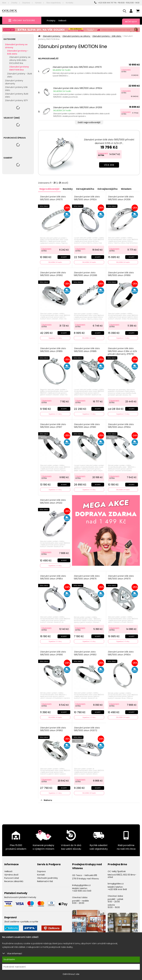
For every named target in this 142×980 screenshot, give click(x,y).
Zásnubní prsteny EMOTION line (19, 68)
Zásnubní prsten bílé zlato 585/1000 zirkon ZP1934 (121, 425)
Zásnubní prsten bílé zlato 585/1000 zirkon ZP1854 (53, 576)
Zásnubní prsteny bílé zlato (16, 89)
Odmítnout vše (71, 974)
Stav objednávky (54, 3)
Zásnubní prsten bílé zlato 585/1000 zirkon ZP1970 (121, 576)
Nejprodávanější (50, 189)
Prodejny (51, 21)
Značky (14, 3)
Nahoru (46, 797)
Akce (4, 3)
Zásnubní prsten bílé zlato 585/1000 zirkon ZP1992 (53, 274)
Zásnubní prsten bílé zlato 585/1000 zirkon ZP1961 (87, 425)
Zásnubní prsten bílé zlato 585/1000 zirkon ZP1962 (53, 727)
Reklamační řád (45, 879)
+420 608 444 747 (104, 3)
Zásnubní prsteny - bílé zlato (18, 52)
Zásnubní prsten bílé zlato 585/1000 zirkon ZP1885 (87, 349)
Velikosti (62, 21)
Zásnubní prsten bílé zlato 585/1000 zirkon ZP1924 (78, 88)
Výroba (38, 3)
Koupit (64, 257)
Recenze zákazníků (14, 879)
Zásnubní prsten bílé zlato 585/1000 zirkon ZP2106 (78, 107)
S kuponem (126, 70)
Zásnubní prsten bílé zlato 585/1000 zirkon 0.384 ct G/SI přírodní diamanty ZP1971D (122, 351)
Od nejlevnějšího (110, 189)
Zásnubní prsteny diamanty (14, 82)
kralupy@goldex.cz (81, 882)
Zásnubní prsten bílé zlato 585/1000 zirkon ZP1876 (87, 576)
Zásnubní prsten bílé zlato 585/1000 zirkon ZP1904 (121, 651)
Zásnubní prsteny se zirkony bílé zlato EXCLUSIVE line (20, 60)
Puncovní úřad (12, 875)
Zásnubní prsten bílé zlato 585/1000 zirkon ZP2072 (87, 727)
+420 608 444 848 (117, 887)
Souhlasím (9, 959)
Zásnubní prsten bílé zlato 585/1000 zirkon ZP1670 (77, 67)
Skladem (129, 189)
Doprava (26, 3)
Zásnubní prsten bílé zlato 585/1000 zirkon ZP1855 (53, 349)
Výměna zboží (11, 872)
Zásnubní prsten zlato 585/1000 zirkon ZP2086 (86, 274)
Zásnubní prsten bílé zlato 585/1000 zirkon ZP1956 (121, 274)
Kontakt (41, 872)
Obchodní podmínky (47, 875)
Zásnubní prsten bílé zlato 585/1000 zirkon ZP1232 (53, 500)
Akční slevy (131, 22)
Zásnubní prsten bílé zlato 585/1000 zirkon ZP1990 (53, 651)
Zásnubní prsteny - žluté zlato (20, 75)
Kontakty (70, 3)
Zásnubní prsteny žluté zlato (17, 95)
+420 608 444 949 (82, 888)
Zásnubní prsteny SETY (16, 100)
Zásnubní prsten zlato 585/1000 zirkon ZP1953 (85, 651)
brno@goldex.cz (116, 881)
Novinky (69, 189)
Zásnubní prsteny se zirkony (16, 46)
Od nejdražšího (86, 189)
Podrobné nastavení (15, 967)
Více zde (109, 165)
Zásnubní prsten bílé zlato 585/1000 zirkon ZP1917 (53, 425)
